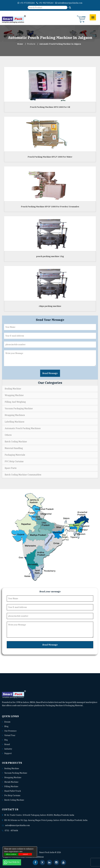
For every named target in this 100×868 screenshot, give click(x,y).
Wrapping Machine (14, 395)
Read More (89, 705)
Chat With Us (12, 862)
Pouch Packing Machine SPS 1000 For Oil (50, 107)
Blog (6, 726)
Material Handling (14, 448)
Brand (7, 744)
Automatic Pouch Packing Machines (23, 428)
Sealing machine (12, 768)
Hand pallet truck (13, 791)
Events (7, 722)
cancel (25, 854)
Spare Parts (11, 468)
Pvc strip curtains (12, 795)
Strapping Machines (15, 415)
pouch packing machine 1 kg (50, 256)
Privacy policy (29, 851)
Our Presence (10, 731)
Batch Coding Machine (16, 442)
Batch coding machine (14, 800)
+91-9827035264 (45, 3)
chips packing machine (50, 306)
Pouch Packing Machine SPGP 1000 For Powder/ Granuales (50, 207)
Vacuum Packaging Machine (19, 408)
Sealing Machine (13, 389)
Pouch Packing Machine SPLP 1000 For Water (50, 157)
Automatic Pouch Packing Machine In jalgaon (60, 44)
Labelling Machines (15, 422)
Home (20, 44)
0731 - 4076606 (11, 831)
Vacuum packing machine (16, 773)
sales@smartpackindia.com (69, 3)
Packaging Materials (15, 455)
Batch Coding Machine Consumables (23, 475)
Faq (6, 740)
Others (8, 435)
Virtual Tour (10, 735)
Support (8, 753)
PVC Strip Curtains (14, 461)
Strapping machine (13, 777)
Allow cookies (11, 854)
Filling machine (11, 786)
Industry (8, 749)
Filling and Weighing (15, 402)
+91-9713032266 (26, 3)
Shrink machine (11, 782)
